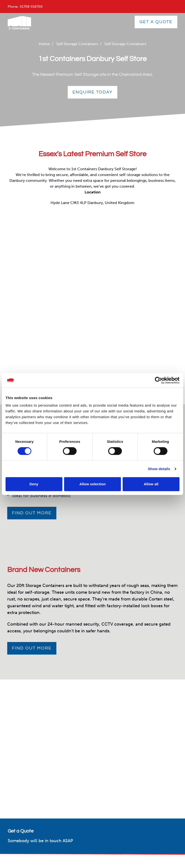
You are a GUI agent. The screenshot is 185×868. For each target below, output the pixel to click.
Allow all (151, 484)
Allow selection (92, 484)
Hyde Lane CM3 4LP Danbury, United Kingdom (92, 203)
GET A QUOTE (156, 22)
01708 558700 (31, 7)
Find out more (32, 513)
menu (160, 3)
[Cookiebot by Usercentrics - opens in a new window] (158, 380)
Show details (159, 469)
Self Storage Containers (77, 44)
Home (44, 44)
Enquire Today (92, 92)
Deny (34, 484)
